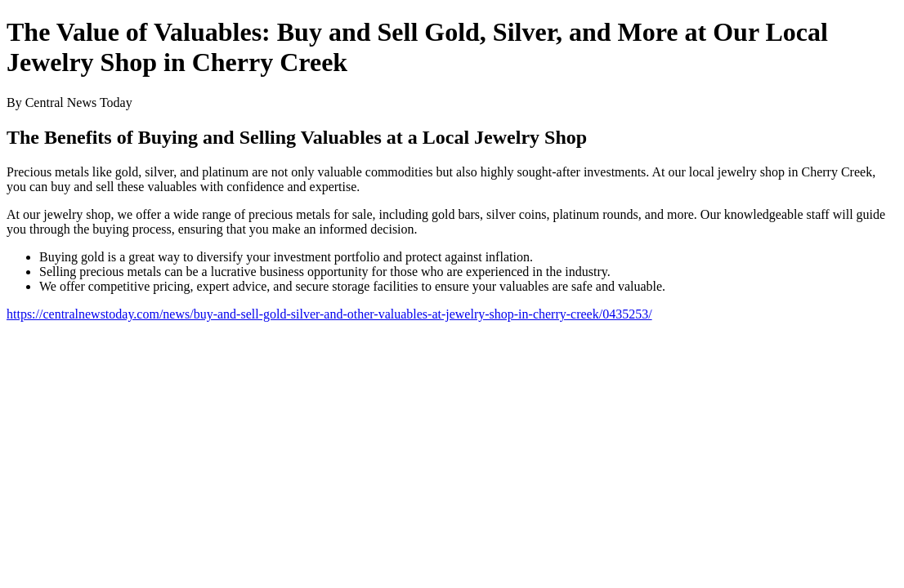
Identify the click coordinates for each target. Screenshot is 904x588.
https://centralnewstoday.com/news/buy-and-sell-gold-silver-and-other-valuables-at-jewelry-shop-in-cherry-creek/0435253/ (329, 314)
